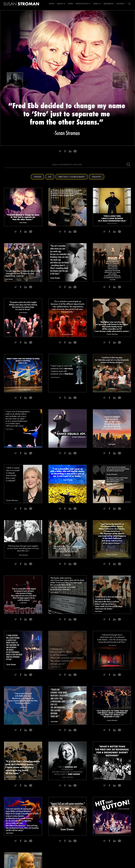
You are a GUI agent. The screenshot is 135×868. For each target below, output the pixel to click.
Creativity (97, 177)
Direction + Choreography (72, 177)
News (70, 4)
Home (52, 4)
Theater (38, 177)
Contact (120, 4)
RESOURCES (109, 4)
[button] (61, 4)
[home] (21, 4)
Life (50, 177)
